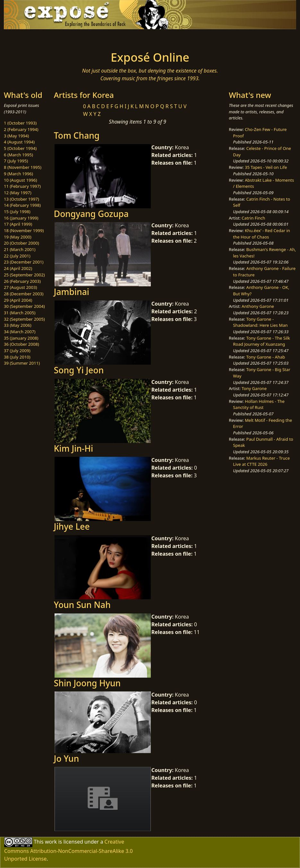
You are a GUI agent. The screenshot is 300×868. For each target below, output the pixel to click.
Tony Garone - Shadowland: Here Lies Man (260, 322)
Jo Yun (66, 759)
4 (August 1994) (19, 142)
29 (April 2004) (18, 300)
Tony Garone (254, 388)
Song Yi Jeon (79, 370)
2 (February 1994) (21, 129)
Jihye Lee (72, 526)
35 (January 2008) (21, 338)
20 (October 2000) (21, 243)
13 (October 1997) (21, 199)
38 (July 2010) (17, 357)
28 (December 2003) (24, 294)
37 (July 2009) (17, 351)
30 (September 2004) (24, 306)
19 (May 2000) (18, 237)
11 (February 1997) (22, 186)
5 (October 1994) (20, 148)
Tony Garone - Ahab (266, 357)
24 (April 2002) (18, 268)
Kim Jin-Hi (73, 448)
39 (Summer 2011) (22, 363)
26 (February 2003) (22, 281)
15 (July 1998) (17, 212)
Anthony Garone (258, 306)
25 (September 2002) (24, 275)
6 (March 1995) (18, 155)
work (51, 842)
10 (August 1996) (20, 180)
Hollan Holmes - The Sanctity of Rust (259, 404)
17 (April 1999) (18, 224)
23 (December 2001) (24, 262)
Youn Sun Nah (82, 605)
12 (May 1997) (18, 193)
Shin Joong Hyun (87, 683)
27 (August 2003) (20, 287)
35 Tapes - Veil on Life (266, 167)
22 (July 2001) (17, 256)
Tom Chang (77, 135)
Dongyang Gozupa (91, 214)
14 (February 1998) (22, 205)
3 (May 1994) (16, 136)
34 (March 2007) (20, 332)
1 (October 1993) (20, 123)
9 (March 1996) (18, 174)
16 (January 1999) (21, 218)
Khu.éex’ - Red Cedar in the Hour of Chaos (261, 234)
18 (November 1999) (24, 230)
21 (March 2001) (20, 249)
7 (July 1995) (16, 161)
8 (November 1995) (23, 167)
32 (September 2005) (24, 319)
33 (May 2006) (18, 325)
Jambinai (72, 292)
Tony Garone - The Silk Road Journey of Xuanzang (261, 341)
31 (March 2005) (20, 313)
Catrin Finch (253, 218)
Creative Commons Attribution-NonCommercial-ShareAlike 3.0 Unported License (69, 850)
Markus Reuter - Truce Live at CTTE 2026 (261, 461)
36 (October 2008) (21, 344)
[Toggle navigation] (51, 38)
